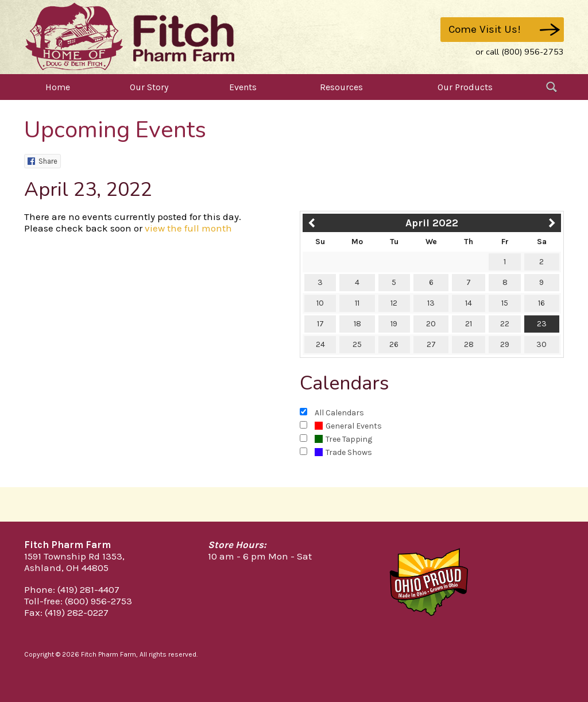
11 (357, 303)
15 (505, 303)
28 (469, 344)
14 (469, 303)
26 (394, 344)
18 (357, 324)
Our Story (149, 87)
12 (394, 303)
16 (541, 303)
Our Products (465, 87)
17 (320, 324)
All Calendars (339, 413)
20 (431, 324)
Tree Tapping (343, 439)
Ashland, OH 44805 (66, 568)
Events (243, 87)
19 (394, 324)
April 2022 (432, 223)
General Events (348, 426)
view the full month (188, 228)
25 (357, 344)
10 (320, 303)
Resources (341, 87)
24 (320, 344)
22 (505, 324)
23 (542, 324)
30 (541, 344)
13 (431, 303)
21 (469, 324)
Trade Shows (343, 452)
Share (42, 161)
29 (505, 344)
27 (431, 344)
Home (58, 87)
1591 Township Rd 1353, (74, 556)
